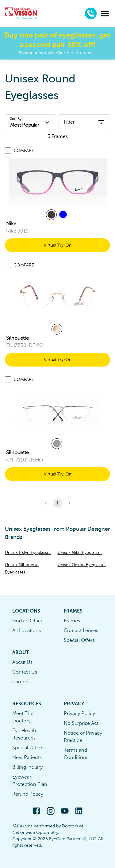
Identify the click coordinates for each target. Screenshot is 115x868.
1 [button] (58, 503)
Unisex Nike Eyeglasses (80, 553)
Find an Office (28, 621)
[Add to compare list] (8, 150)
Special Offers (79, 640)
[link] (58, 183)
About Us (22, 662)
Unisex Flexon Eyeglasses (82, 565)
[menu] (105, 14)
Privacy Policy (79, 714)
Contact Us (25, 672)
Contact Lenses (81, 631)
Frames (72, 621)
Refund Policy (28, 794)
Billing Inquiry (27, 767)
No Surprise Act (81, 723)
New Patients (27, 758)
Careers (21, 682)
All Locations (27, 631)
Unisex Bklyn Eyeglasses (28, 553)
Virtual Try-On (58, 245)
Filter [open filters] (84, 122)
